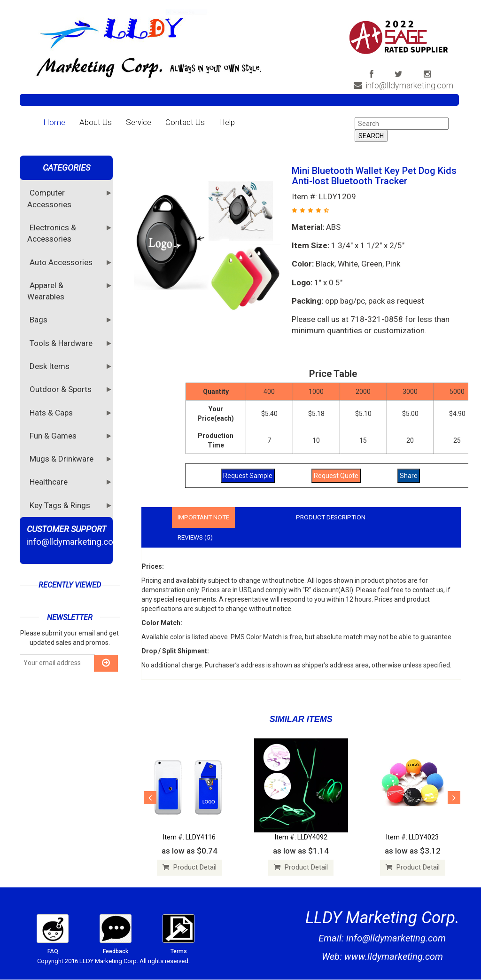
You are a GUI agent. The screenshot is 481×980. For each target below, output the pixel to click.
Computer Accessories (50, 198)
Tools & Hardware (62, 343)
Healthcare (50, 481)
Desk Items (51, 366)
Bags (40, 319)
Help (227, 122)
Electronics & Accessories (52, 233)
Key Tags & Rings (61, 505)
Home (54, 122)
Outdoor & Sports (62, 389)
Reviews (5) (196, 538)
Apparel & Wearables (47, 290)
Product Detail (190, 868)
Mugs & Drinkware (63, 458)
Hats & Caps (52, 412)
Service (139, 122)
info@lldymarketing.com (405, 85)
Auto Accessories (62, 262)
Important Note (205, 517)
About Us (96, 122)
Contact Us (185, 122)
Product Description (335, 517)
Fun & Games (54, 435)
